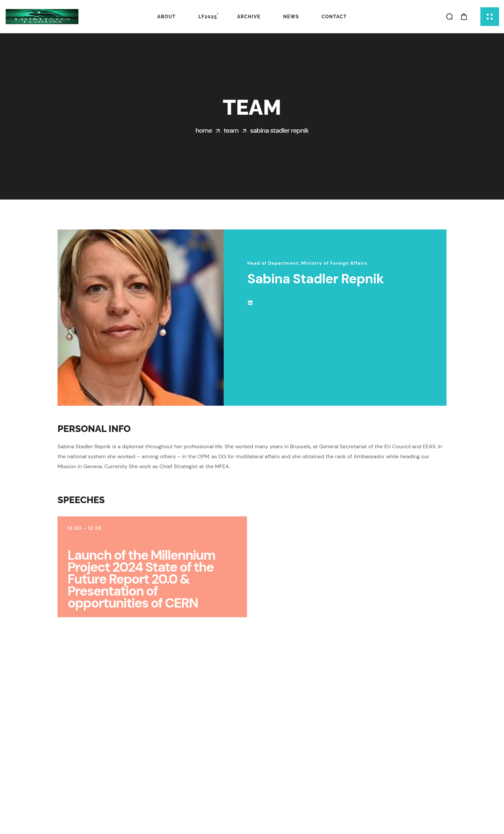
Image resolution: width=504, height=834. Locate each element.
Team (231, 130)
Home (204, 130)
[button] (450, 17)
